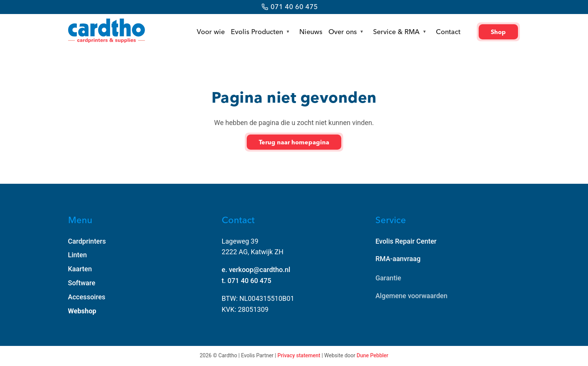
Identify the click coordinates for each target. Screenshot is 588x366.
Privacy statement (299, 355)
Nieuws (311, 32)
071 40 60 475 (294, 7)
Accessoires (87, 297)
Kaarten (80, 269)
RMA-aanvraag (398, 259)
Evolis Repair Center (406, 241)
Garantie (388, 279)
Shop (498, 32)
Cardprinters (87, 241)
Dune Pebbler (373, 355)
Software (82, 283)
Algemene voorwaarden (411, 297)
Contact (448, 32)
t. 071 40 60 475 (247, 281)
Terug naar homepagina (294, 142)
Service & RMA (396, 32)
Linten (78, 255)
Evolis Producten (257, 32)
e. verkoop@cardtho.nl (256, 270)
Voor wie (211, 32)
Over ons (343, 32)
